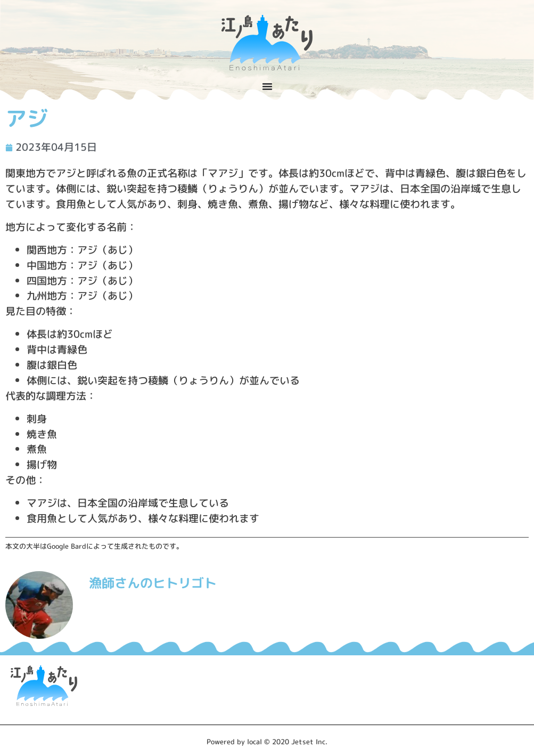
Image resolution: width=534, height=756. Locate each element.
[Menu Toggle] (267, 86)
